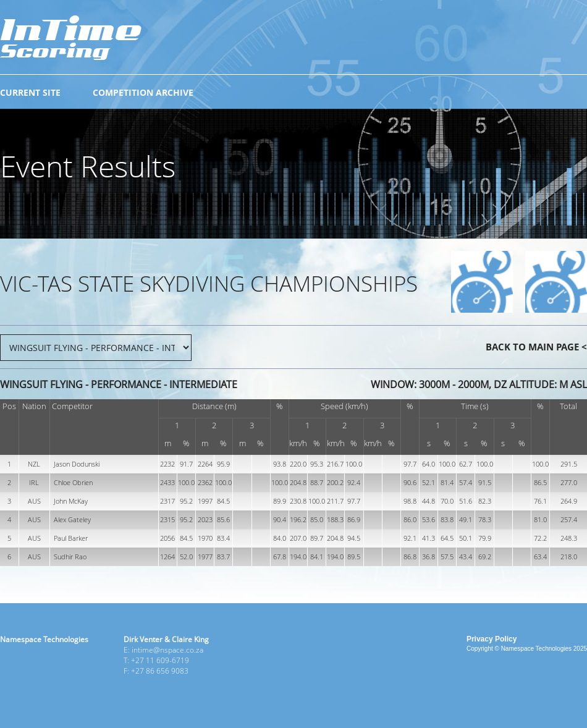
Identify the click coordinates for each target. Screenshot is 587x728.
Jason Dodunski (77, 464)
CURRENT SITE (30, 92)
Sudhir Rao (70, 557)
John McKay (71, 501)
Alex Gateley (72, 519)
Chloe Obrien (73, 482)
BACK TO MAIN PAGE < (536, 347)
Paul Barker (71, 538)
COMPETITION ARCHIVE (143, 92)
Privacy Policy (492, 639)
